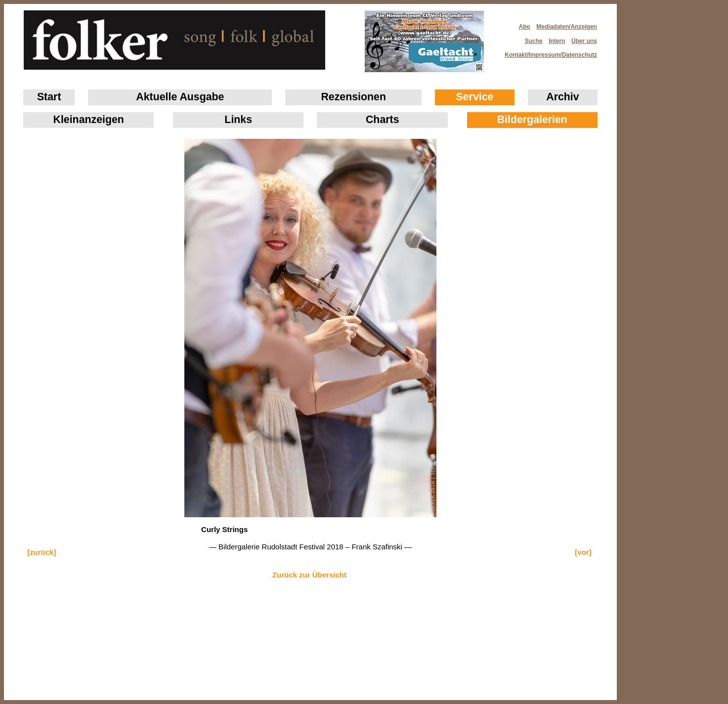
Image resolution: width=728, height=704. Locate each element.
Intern (557, 41)
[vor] (583, 552)
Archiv (562, 97)
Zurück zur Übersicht (309, 575)
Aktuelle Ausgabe (180, 97)
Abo (525, 27)
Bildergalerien (532, 120)
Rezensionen (353, 97)
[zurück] (42, 552)
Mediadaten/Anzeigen (567, 27)
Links (238, 120)
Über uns (584, 41)
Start (49, 97)
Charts (383, 120)
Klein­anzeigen (89, 120)
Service (475, 97)
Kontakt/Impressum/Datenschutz (548, 52)
